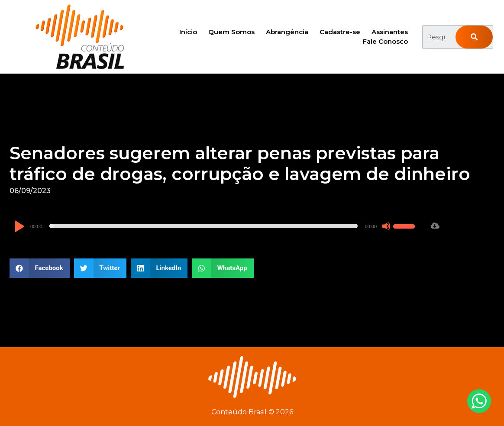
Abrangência (287, 32)
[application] (216, 226)
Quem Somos (231, 32)
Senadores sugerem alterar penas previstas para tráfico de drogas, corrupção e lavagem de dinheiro (240, 163)
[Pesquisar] (474, 37)
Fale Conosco (385, 41)
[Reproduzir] (19, 227)
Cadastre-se (340, 32)
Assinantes (390, 32)
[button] (40, 268)
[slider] (204, 226)
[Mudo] (386, 226)
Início (188, 32)
